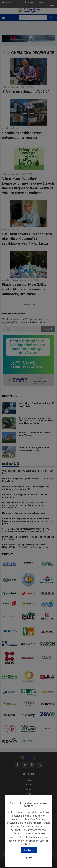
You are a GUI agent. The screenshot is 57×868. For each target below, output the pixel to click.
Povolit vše (29, 850)
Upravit (28, 857)
